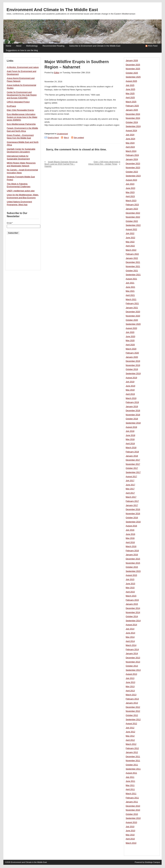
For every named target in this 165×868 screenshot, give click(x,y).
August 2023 (131, 180)
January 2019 (132, 407)
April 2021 (130, 295)
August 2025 (131, 81)
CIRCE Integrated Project (18, 102)
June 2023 (130, 188)
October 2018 (132, 419)
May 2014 (130, 637)
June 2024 (130, 139)
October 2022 (132, 221)
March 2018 (131, 448)
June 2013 (130, 682)
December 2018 (133, 411)
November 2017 (133, 464)
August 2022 (131, 229)
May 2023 (130, 192)
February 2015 (132, 600)
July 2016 (130, 530)
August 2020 (131, 328)
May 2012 (130, 736)
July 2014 (130, 629)
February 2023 (132, 205)
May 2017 (130, 489)
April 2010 (130, 839)
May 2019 (130, 390)
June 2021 (130, 287)
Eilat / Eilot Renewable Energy (20, 110)
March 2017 (131, 497)
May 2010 (130, 835)
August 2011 (131, 773)
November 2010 (133, 810)
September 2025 (133, 77)
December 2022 (133, 213)
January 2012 (132, 752)
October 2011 (132, 765)
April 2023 (130, 196)
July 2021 (130, 283)
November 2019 (133, 365)
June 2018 (130, 435)
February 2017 (132, 501)
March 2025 (131, 102)
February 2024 (132, 155)
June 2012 (130, 732)
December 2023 (133, 164)
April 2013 (130, 691)
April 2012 (130, 740)
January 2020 (132, 357)
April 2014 (130, 641)
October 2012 (132, 715)
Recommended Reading (53, 46)
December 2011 (133, 757)
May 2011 (130, 785)
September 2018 (133, 423)
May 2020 (130, 341)
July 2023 (130, 184)
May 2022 (130, 242)
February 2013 (132, 699)
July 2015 (130, 579)
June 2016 (130, 534)
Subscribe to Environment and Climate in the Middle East (95, 46)
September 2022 (133, 225)
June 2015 (130, 584)
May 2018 (130, 439)
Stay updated (79, 138)
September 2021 (133, 275)
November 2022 (133, 217)
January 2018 (132, 456)
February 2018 (132, 452)
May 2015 (130, 588)
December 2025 (133, 65)
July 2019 (130, 382)
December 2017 (133, 460)
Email (10, 223)
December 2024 (133, 114)
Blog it (66, 138)
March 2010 (131, 843)
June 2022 (130, 238)
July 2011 (130, 777)
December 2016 (133, 509)
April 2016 (130, 542)
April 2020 (130, 345)
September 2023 (133, 176)
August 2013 (131, 674)
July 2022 (130, 233)
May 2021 (130, 291)
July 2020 (130, 332)
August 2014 (131, 625)
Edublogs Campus (153, 862)
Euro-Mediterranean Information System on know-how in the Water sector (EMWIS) (22, 117)
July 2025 (130, 85)
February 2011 (132, 798)
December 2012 (133, 707)
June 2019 (130, 386)
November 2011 (133, 761)
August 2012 (131, 724)
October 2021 (132, 271)
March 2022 (131, 250)
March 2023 (131, 201)
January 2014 (132, 654)
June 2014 (130, 633)
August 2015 (131, 575)
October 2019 (132, 369)
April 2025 (130, 98)
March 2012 (131, 744)
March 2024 (131, 151)
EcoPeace (11, 106)
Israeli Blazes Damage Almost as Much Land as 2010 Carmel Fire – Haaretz (61, 164)
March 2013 (131, 695)
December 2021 (133, 262)
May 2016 (130, 538)
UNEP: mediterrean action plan (21, 191)
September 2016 (133, 522)
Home (8, 46)
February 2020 (132, 353)
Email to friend (53, 138)
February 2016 (132, 551)
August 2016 (131, 526)
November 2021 (133, 266)
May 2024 (130, 143)
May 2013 (130, 687)
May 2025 (130, 94)
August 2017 (131, 477)
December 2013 (133, 658)
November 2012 (133, 711)
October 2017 (132, 468)
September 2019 (133, 374)
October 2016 (132, 518)
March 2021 (131, 299)
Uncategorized (62, 134)
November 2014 (133, 612)
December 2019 (133, 361)
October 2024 (132, 122)
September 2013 (133, 670)
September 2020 (133, 324)
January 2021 (132, 308)
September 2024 (133, 126)
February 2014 (132, 650)
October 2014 (132, 617)
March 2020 (131, 349)
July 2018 (130, 431)
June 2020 (130, 337)
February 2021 (132, 304)
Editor (57, 73)
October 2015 (132, 567)
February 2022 (132, 254)
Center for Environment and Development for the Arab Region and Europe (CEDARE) (22, 95)
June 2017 (130, 485)
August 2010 (131, 822)
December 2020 (133, 312)
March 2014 (131, 645)
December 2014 (133, 608)
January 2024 (132, 159)
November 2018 (133, 415)
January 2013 (132, 703)
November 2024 (133, 118)
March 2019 (131, 398)
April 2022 (130, 246)
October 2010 (132, 814)
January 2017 (132, 505)
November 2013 (133, 662)
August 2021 (131, 279)
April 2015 (130, 592)
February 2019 (132, 402)
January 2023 (132, 209)
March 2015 (131, 596)
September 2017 (133, 472)
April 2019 (130, 394)
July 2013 (130, 678)
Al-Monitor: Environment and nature (23, 67)
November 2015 (133, 563)
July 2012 (130, 728)
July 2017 (130, 481)
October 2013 (132, 666)
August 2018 (131, 427)
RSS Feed (153, 46)
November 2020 (133, 316)
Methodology (32, 46)
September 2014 (133, 621)
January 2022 (132, 258)
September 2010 (133, 818)
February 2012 (132, 748)
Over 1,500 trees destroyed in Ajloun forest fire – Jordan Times (104, 163)
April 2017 (130, 493)
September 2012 (133, 720)
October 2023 (132, 172)
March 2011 (131, 794)
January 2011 (132, 802)
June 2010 (130, 831)
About (19, 46)
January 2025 (132, 110)
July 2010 (130, 827)
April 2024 (130, 147)
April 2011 (130, 789)
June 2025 (130, 89)
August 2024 (131, 131)
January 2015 (132, 604)
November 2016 (133, 514)
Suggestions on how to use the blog (22, 50)
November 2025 (133, 69)
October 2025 (132, 73)
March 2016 (131, 546)
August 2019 (131, 378)
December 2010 (133, 806)
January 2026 (132, 61)
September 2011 (133, 769)
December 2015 (133, 559)
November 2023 (133, 168)
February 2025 (132, 106)
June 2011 (130, 781)
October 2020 (132, 320)
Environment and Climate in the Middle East (52, 10)
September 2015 (133, 571)
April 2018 (130, 444)
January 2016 (132, 555)
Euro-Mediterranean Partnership (21, 124)
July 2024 (130, 135)
